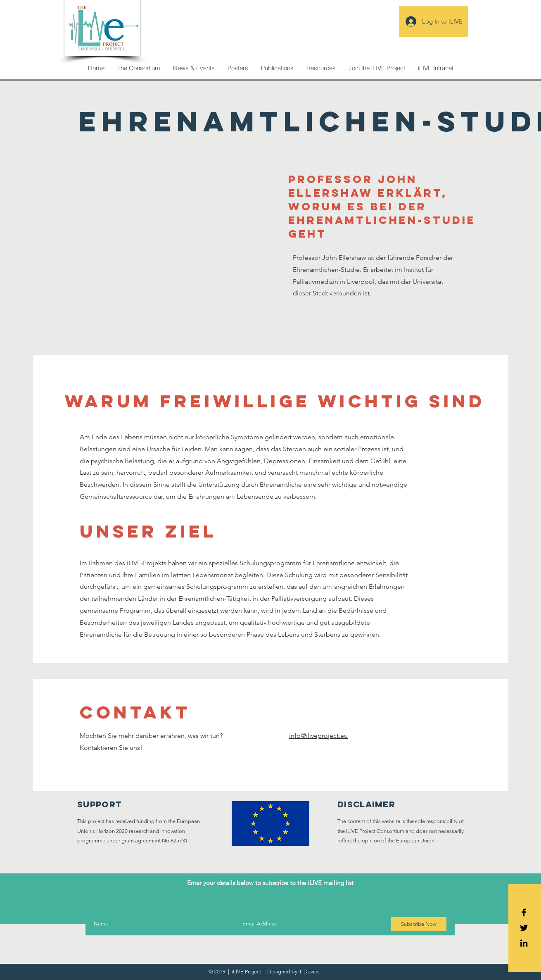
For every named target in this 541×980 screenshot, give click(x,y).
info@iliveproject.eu (318, 736)
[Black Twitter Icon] (524, 928)
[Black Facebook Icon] (524, 912)
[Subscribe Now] (419, 924)
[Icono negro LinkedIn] (524, 943)
